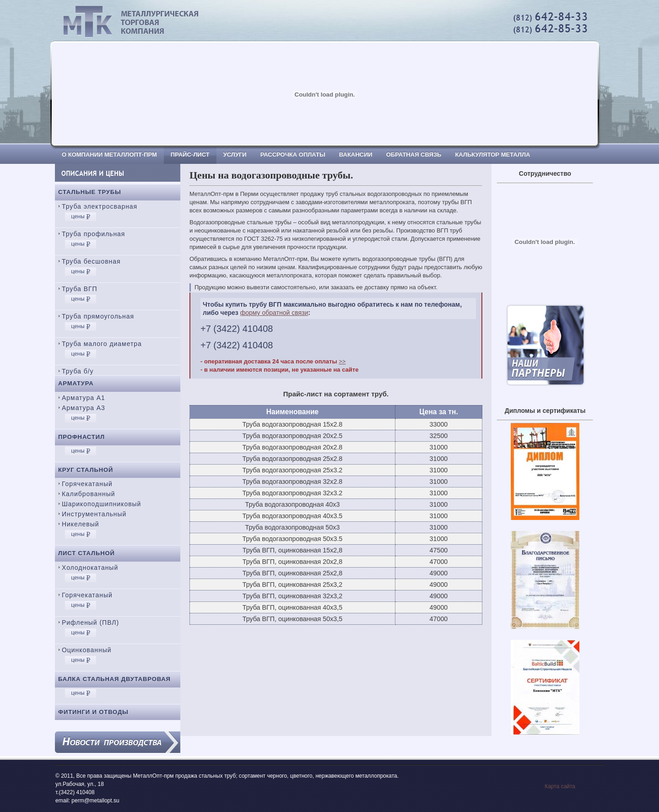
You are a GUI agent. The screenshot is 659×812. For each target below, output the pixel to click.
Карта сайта (560, 786)
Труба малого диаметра (102, 344)
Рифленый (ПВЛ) (90, 623)
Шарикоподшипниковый (101, 504)
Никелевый (80, 524)
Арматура (76, 383)
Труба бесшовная (91, 261)
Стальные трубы (90, 192)
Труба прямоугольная (98, 316)
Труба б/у (78, 371)
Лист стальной (86, 553)
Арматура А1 (84, 398)
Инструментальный (94, 514)
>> (342, 361)
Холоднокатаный (90, 568)
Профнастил (81, 437)
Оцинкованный (86, 650)
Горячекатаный (87, 484)
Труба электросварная (100, 206)
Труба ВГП (80, 289)
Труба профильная (93, 234)
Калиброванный (88, 494)
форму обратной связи (274, 313)
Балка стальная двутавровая (114, 679)
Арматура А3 (84, 408)
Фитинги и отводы (93, 712)
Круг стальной (86, 470)
